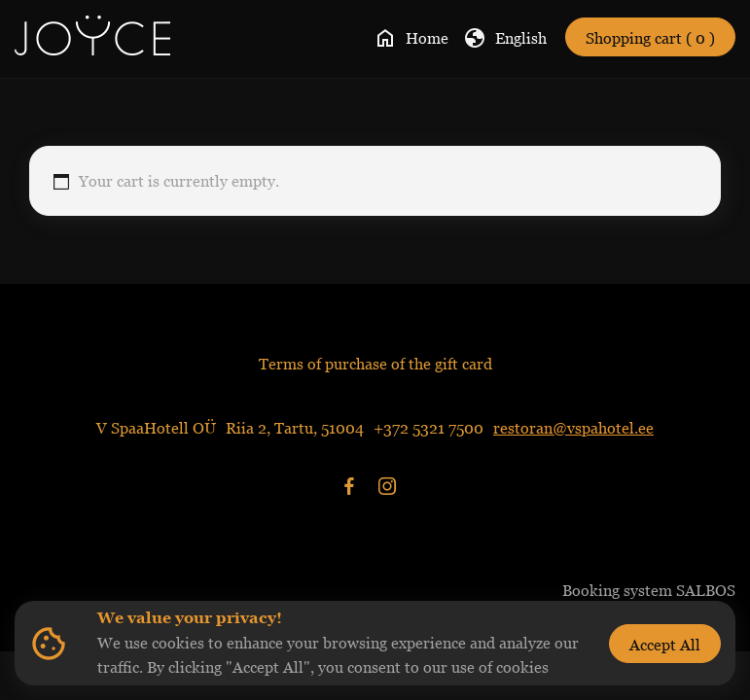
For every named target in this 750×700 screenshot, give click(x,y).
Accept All (665, 645)
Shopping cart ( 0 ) (650, 38)
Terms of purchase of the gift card (375, 364)
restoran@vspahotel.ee (573, 428)
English (505, 38)
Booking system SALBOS (649, 590)
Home (411, 38)
